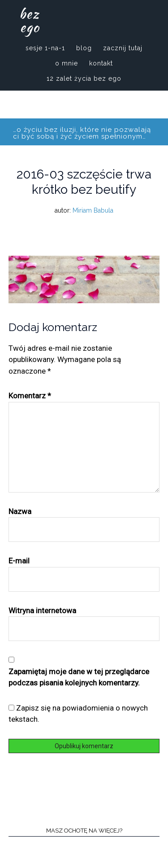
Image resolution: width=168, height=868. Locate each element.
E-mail (19, 561)
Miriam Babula (93, 210)
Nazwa (20, 511)
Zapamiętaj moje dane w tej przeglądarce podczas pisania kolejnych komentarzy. (79, 677)
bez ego (29, 20)
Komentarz (30, 396)
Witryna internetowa (42, 611)
